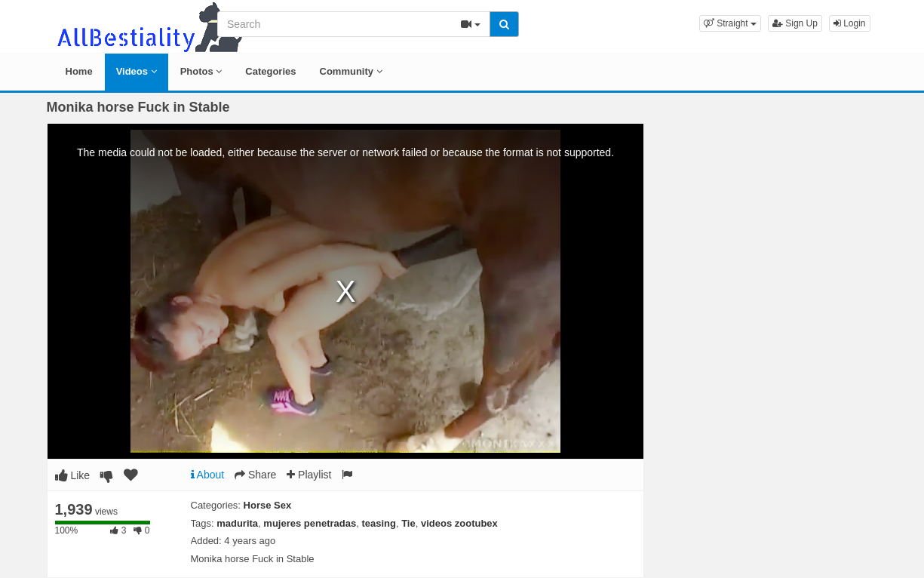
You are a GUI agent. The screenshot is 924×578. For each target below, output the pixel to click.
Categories (270, 71)
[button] (730, 23)
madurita (237, 523)
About (208, 475)
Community (351, 71)
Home (79, 71)
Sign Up (795, 23)
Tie (408, 523)
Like (73, 475)
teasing (379, 523)
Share (255, 475)
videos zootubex (459, 523)
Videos (137, 71)
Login (850, 23)
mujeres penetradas (310, 523)
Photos (201, 71)
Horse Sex (268, 505)
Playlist (309, 475)
